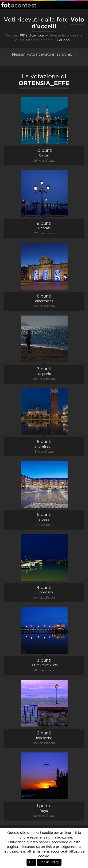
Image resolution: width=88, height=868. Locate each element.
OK (31, 862)
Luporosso (44, 592)
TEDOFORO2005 (44, 665)
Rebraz (44, 228)
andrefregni (44, 447)
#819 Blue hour (32, 36)
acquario (44, 374)
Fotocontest (19, 5)
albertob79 (44, 301)
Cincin (44, 156)
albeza (44, 520)
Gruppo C (65, 40)
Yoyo (44, 811)
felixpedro (44, 738)
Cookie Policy (49, 862)
